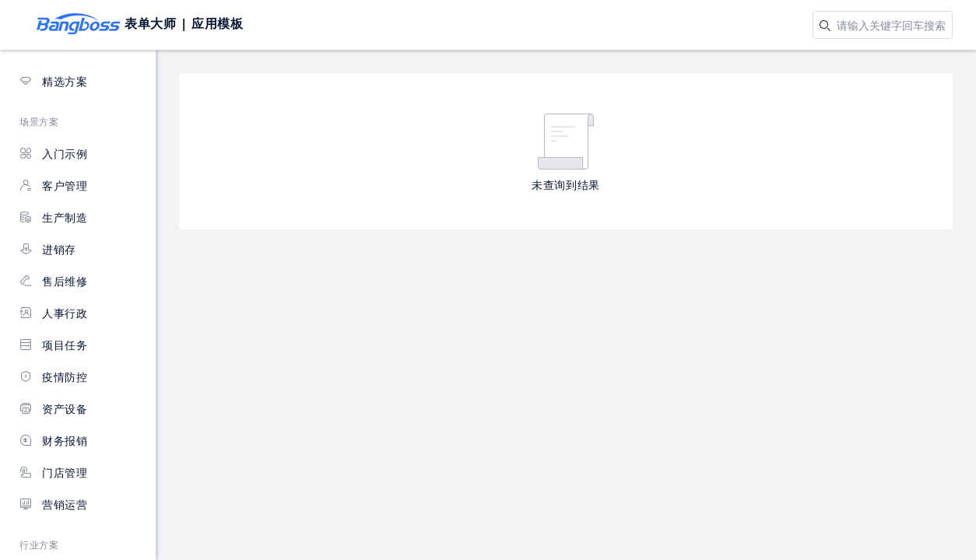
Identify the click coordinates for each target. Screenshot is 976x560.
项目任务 (54, 345)
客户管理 (54, 185)
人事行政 (54, 313)
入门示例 (54, 154)
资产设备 (54, 409)
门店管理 (54, 472)
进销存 (48, 249)
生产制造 (54, 217)
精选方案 (54, 81)
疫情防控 (54, 377)
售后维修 (54, 281)
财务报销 (54, 441)
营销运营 (54, 504)
